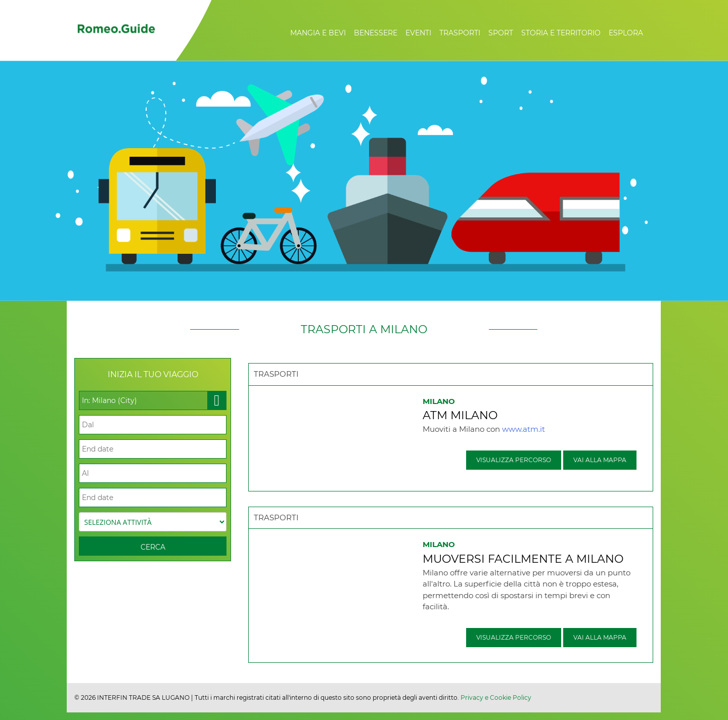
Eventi (418, 33)
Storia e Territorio (561, 33)
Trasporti (460, 33)
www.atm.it (524, 429)
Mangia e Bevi (318, 33)
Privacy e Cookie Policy (496, 697)
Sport (501, 33)
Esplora (626, 33)
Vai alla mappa (600, 460)
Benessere (376, 33)
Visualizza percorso (514, 460)
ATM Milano (460, 415)
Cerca (153, 547)
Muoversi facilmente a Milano (523, 559)
